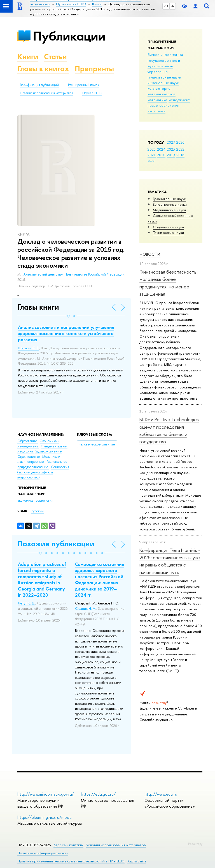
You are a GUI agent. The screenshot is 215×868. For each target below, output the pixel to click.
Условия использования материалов (116, 845)
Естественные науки (170, 204)
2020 (161, 155)
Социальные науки (168, 227)
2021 (152, 155)
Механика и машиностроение (39, 459)
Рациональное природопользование (42, 464)
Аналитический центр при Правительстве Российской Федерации (74, 274)
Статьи (55, 57)
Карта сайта (137, 861)
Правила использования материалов (46, 93)
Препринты (94, 69)
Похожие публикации (56, 544)
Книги (28, 57)
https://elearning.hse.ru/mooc (44, 817)
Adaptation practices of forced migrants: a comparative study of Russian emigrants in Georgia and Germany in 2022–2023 (42, 580)
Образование (28, 441)
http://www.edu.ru (161, 794)
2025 (152, 149)
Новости (150, 254)
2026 (180, 142)
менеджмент (179, 100)
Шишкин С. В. (29, 348)
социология (169, 105)
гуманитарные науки (164, 77)
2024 (161, 149)
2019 (171, 155)
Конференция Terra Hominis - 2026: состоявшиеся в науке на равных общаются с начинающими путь (170, 561)
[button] (69, 316)
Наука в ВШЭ (92, 93)
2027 (171, 142)
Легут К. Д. (26, 603)
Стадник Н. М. (86, 609)
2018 (180, 155)
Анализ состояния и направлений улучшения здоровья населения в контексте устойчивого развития (66, 333)
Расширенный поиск (84, 85)
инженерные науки (163, 83)
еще (151, 160)
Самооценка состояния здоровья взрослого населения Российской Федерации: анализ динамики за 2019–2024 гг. (100, 580)
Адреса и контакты (68, 845)
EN (173, 6)
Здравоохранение (49, 451)
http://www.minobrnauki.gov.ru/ (46, 794)
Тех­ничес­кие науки (168, 233)
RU (166, 6)
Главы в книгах (43, 69)
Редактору (195, 844)
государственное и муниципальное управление (164, 66)
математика (157, 100)
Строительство (29, 457)
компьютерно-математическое (162, 91)
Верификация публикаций (39, 85)
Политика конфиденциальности (43, 853)
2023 (171, 149)
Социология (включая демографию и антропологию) (43, 472)
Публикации (69, 36)
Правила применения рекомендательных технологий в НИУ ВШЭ (71, 861)
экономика (156, 111)
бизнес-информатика (165, 54)
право (153, 105)
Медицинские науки (169, 210)
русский (38, 511)
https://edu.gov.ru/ (98, 794)
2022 (180, 149)
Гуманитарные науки (170, 199)
